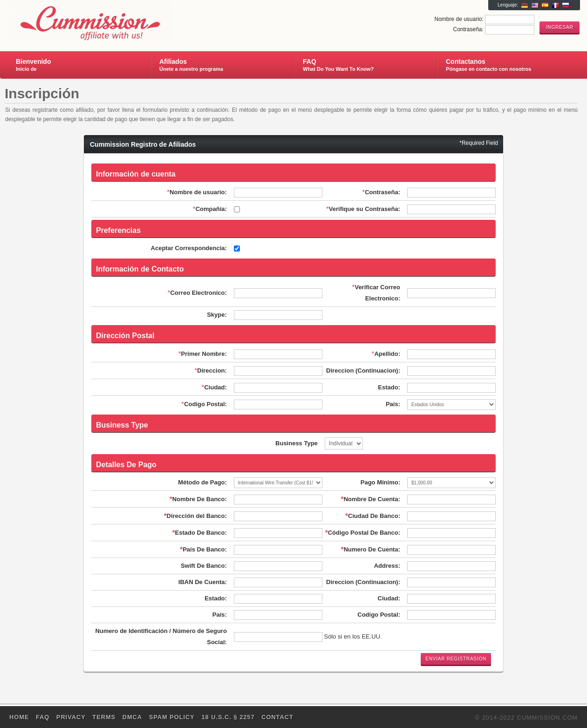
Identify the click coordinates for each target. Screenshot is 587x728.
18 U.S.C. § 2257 (228, 717)
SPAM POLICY (172, 717)
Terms (104, 717)
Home (19, 717)
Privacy (71, 717)
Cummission (118, 21)
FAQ (43, 717)
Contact (277, 717)
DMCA (132, 717)
